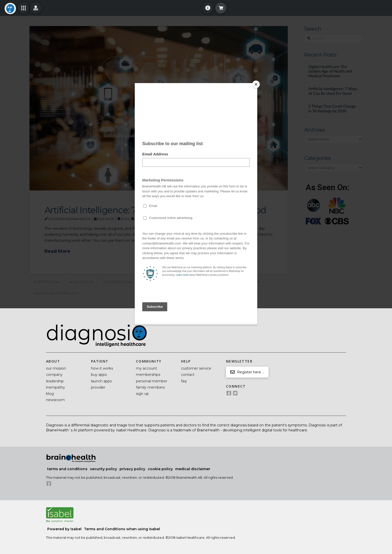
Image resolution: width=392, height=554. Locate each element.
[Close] (256, 84)
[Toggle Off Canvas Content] (23, 8)
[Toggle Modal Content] (221, 8)
